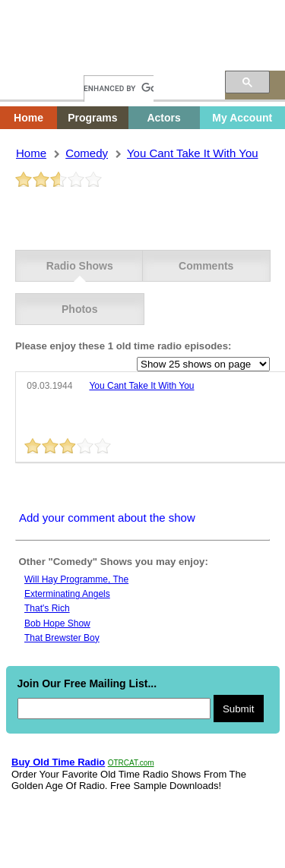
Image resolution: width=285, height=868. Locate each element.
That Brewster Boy (62, 638)
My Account (242, 118)
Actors (163, 118)
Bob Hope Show (57, 623)
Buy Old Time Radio (58, 762)
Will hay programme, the (76, 579)
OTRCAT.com (131, 763)
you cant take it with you (193, 153)
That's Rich (47, 608)
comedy (87, 153)
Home (42, 59)
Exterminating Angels (67, 594)
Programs (92, 118)
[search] (119, 88)
